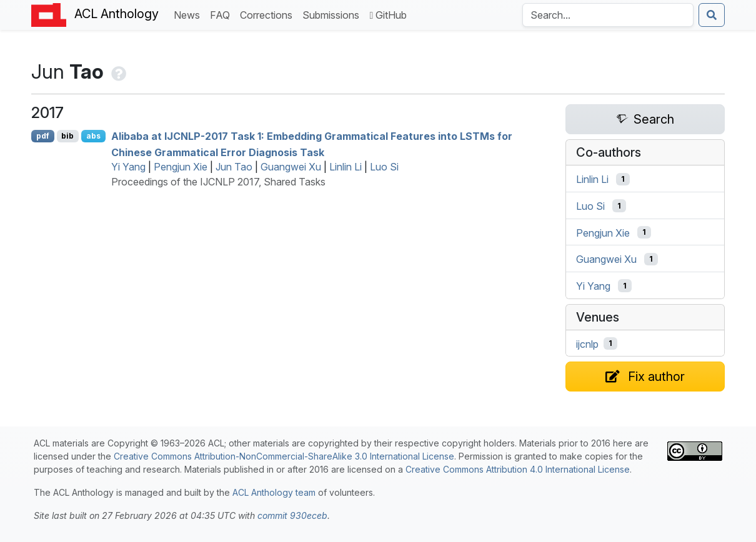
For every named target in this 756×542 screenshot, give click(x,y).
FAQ (222, 14)
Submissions (333, 14)
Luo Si (384, 167)
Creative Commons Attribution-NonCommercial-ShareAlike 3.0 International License (284, 456)
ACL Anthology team (274, 492)
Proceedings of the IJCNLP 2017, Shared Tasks (218, 182)
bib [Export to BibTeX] (67, 136)
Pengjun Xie (181, 167)
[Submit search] (712, 15)
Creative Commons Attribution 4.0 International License (518, 469)
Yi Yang (128, 167)
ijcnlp (587, 343)
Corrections (269, 14)
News (189, 14)
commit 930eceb (292, 515)
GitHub (388, 15)
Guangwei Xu (291, 167)
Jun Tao (234, 167)
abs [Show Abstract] (93, 136)
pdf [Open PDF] (43, 136)
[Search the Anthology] (608, 15)
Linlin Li (346, 167)
